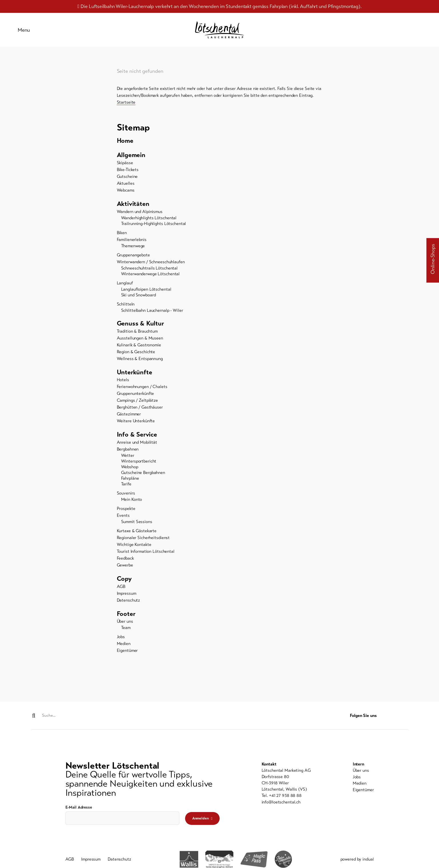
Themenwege (133, 249)
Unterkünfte (135, 376)
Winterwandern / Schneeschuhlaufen (151, 265)
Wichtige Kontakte (134, 549)
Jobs (121, 642)
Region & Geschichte (136, 355)
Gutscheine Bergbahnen (143, 477)
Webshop (130, 471)
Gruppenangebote (133, 258)
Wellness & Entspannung (140, 362)
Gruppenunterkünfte (136, 398)
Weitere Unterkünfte (136, 425)
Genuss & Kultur (141, 327)
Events (123, 520)
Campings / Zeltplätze (137, 405)
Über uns (125, 627)
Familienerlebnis (132, 243)
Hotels (123, 384)
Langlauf (125, 286)
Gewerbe (125, 570)
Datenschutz (129, 605)
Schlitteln (126, 308)
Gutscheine (127, 180)
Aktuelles (126, 186)
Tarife (126, 489)
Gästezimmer (129, 418)
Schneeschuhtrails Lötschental (150, 272)
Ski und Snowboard (139, 298)
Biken (122, 236)
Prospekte (126, 513)
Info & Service (138, 439)
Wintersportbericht (139, 466)
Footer (127, 619)
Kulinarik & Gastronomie (139, 349)
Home (126, 143)
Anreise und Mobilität (137, 447)
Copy (125, 583)
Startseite (126, 105)
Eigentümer (127, 656)
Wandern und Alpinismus (140, 215)
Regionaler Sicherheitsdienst (143, 542)
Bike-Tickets (128, 173)
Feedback (125, 563)
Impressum (127, 598)
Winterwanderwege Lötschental (151, 277)
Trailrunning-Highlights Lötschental (154, 227)
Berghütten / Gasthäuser (140, 411)
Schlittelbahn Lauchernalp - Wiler (152, 314)
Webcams (126, 193)
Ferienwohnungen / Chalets (142, 391)
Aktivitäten (134, 207)
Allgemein (132, 158)
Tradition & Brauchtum (137, 335)
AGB (121, 591)
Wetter (128, 460)
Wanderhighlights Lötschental (149, 221)
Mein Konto (132, 504)
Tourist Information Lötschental (146, 556)
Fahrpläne (130, 483)
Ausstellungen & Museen (140, 342)
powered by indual (357, 860)
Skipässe (125, 166)
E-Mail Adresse (79, 808)
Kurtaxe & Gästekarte (137, 535)
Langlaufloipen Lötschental (146, 293)
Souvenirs (126, 498)
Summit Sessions (137, 526)
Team (126, 633)
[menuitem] (220, 143)
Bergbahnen (128, 454)
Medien (124, 649)
